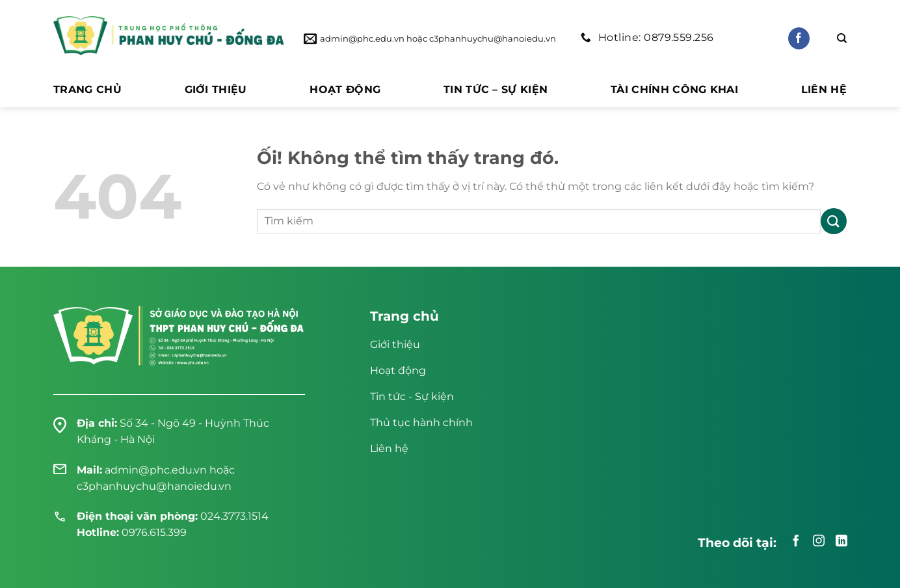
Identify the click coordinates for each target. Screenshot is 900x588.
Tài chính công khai (674, 89)
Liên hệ (824, 89)
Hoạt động (345, 89)
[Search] (842, 38)
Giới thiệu (216, 89)
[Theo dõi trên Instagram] (819, 542)
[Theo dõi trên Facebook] (799, 38)
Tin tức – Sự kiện (496, 89)
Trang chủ (87, 89)
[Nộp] (834, 221)
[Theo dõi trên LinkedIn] (841, 542)
